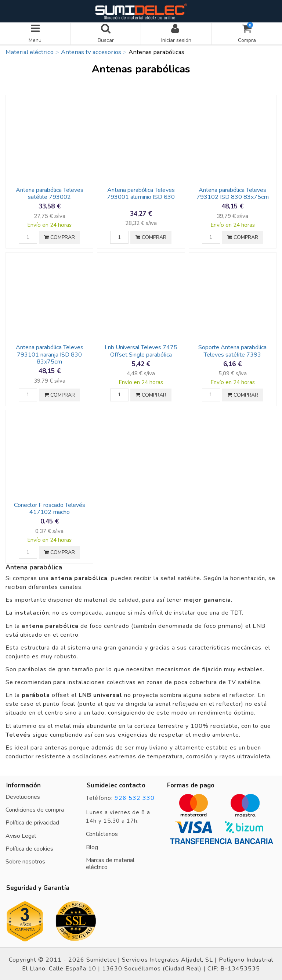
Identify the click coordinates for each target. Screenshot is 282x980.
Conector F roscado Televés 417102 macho (50, 508)
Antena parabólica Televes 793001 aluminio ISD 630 (141, 193)
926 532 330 (135, 797)
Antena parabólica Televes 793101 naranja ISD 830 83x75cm (50, 354)
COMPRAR (59, 237)
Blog (92, 846)
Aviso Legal (21, 835)
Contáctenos (102, 833)
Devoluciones (23, 796)
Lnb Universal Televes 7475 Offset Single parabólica (141, 350)
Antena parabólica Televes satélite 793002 (50, 193)
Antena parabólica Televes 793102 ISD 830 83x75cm (233, 193)
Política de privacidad (32, 822)
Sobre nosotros (25, 861)
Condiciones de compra (35, 809)
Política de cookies (29, 848)
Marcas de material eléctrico (110, 863)
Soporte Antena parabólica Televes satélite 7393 (232, 350)
